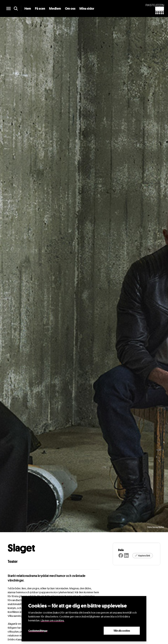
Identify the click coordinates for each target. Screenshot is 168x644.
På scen (40, 9)
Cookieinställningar (38, 631)
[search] (16, 9)
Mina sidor (87, 9)
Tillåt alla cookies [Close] (122, 631)
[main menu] (9, 9)
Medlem (55, 9)
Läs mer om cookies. (52, 621)
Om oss (70, 9)
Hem (28, 9)
